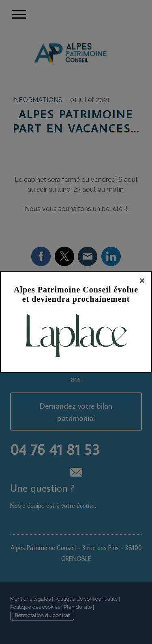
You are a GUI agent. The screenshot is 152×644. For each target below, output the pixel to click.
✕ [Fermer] (142, 281)
